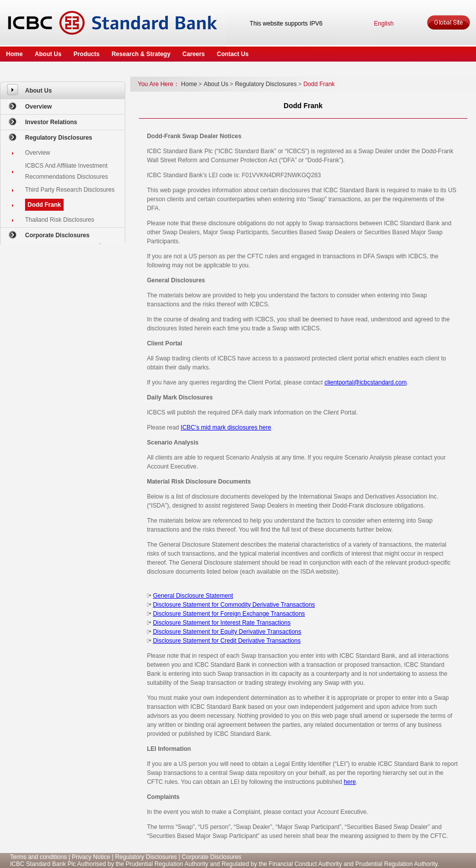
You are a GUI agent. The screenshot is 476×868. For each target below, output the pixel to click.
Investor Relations (51, 122)
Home (14, 54)
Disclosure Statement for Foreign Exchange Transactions (229, 614)
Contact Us (233, 54)
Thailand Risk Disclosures (60, 220)
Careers (194, 54)
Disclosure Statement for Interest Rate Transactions (222, 623)
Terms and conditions (38, 857)
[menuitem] (63, 90)
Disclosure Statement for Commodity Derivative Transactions (234, 605)
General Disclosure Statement (193, 596)
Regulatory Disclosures (59, 138)
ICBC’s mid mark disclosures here (226, 427)
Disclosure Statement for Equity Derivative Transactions (227, 632)
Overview (38, 107)
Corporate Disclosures (57, 235)
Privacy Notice (91, 857)
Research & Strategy (141, 54)
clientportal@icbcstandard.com (365, 382)
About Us (48, 54)
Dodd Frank (44, 205)
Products (87, 54)
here (350, 782)
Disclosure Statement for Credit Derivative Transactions (227, 641)
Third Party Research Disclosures (70, 190)
